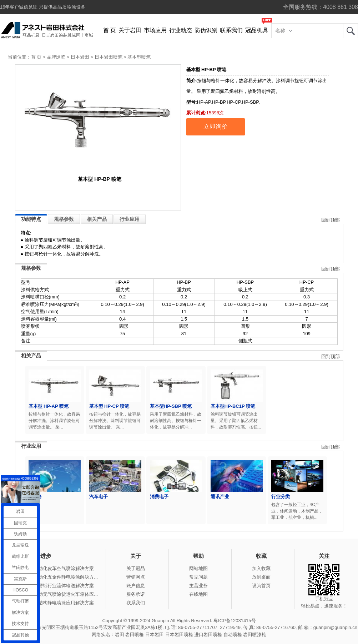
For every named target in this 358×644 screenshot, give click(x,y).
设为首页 (261, 586)
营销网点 (136, 577)
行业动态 (181, 30)
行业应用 (130, 219)
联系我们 (231, 30)
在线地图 (198, 594)
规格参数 (64, 219)
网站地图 (198, 568)
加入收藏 (261, 568)
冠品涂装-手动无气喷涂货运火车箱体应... (56, 594)
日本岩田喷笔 (109, 57)
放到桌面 (261, 577)
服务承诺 (136, 594)
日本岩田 (80, 57)
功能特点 (31, 219)
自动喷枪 (233, 635)
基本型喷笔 (139, 57)
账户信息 (136, 586)
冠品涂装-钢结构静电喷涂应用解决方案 (54, 603)
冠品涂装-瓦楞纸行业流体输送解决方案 (54, 586)
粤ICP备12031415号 (235, 621)
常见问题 (198, 577)
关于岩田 (130, 30)
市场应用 (155, 30)
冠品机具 (257, 30)
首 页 (110, 30)
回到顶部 (331, 220)
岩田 (351, 31)
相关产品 (97, 219)
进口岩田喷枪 (208, 635)
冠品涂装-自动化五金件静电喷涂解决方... (56, 577)
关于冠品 (136, 568)
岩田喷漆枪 (255, 635)
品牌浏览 (56, 57)
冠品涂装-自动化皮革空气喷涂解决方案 (54, 568)
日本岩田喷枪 (179, 635)
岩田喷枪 (135, 635)
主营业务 (198, 586)
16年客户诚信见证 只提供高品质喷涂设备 (43, 7)
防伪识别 (206, 30)
